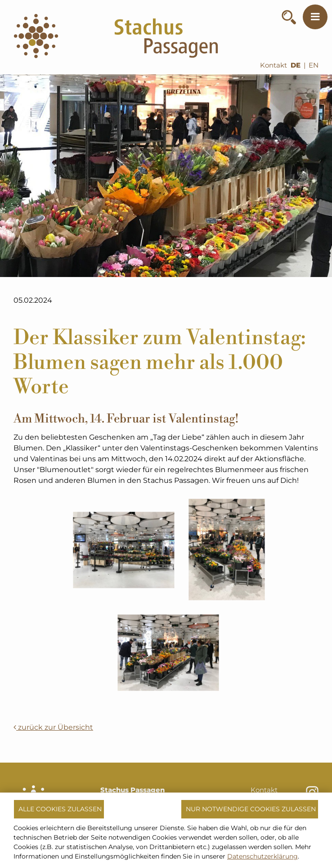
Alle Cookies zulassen (60, 809)
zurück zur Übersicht (53, 727)
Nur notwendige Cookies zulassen (251, 809)
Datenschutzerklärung (262, 856)
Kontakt (274, 65)
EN (314, 65)
